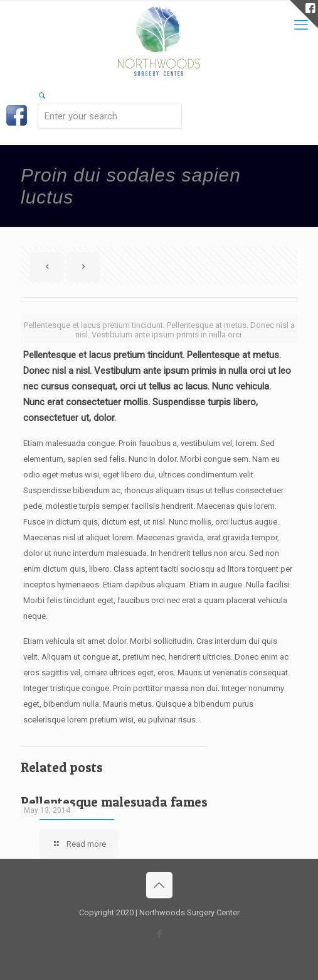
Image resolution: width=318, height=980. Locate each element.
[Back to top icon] (159, 885)
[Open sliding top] (304, 14)
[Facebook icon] (159, 934)
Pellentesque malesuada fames (114, 802)
